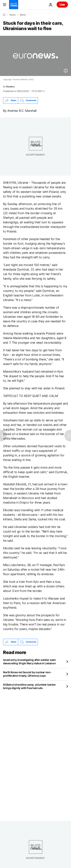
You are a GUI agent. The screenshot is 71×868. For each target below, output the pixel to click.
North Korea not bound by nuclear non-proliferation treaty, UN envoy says (27, 674)
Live (62, 4)
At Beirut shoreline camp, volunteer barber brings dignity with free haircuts (29, 686)
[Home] (4, 15)
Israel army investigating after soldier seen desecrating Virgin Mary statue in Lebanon (29, 662)
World (23, 15)
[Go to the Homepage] (14, 5)
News (12, 15)
